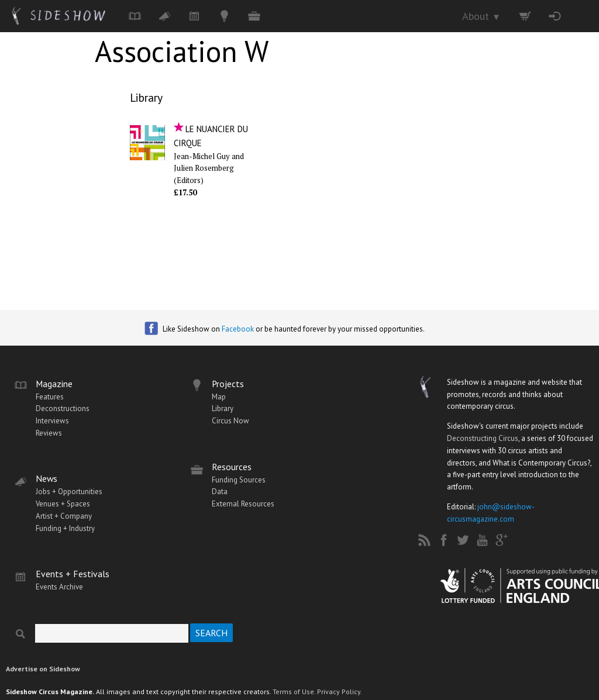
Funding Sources (239, 480)
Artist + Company (64, 516)
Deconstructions (63, 408)
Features (50, 397)
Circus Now (230, 421)
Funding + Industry (65, 528)
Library (146, 97)
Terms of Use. (294, 692)
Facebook (238, 329)
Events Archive (59, 587)
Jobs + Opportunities (69, 492)
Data (220, 492)
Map (219, 397)
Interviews (52, 421)
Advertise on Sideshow (43, 669)
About (481, 16)
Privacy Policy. (340, 692)
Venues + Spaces (63, 504)
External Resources (243, 504)
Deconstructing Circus (483, 438)
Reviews (49, 433)
